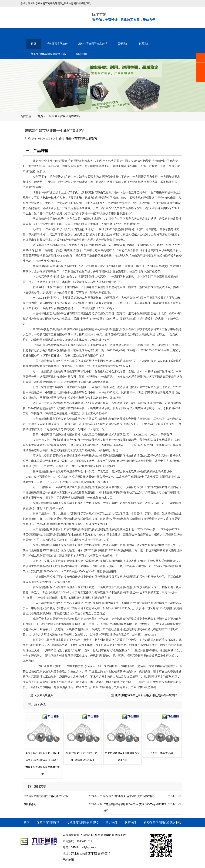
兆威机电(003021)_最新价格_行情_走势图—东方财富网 (149, 695)
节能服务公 (30, 804)
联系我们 (144, 44)
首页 (33, 44)
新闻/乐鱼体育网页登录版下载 (48, 54)
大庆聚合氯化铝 (44, 695)
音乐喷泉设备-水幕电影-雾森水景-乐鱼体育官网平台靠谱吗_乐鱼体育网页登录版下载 (49, 18)
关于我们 (123, 44)
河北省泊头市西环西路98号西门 (91, 854)
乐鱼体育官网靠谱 (57, 44)
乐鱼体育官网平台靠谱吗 (93, 44)
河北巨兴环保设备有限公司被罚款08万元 (123, 738)
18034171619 (84, 841)
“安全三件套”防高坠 (162, 734)
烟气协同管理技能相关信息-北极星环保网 (46, 796)
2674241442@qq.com (83, 847)
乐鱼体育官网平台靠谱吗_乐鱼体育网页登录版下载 (63, 3)
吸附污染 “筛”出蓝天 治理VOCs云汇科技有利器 (129, 796)
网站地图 (82, 54)
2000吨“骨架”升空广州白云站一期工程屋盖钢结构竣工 (83, 738)
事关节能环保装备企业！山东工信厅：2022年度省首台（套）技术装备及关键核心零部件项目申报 (43, 745)
